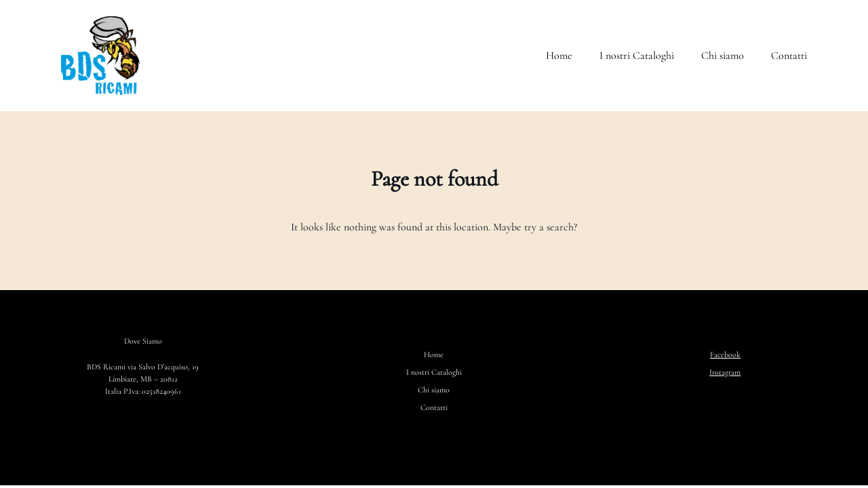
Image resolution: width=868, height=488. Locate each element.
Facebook (725, 354)
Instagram (725, 372)
